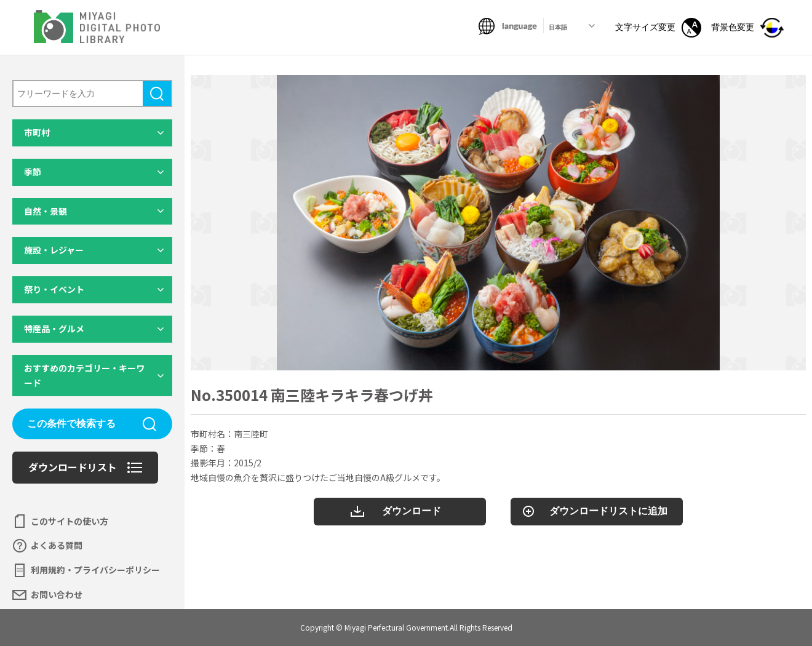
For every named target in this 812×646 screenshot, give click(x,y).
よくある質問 (57, 545)
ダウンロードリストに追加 (608, 511)
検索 (157, 94)
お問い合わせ (57, 594)
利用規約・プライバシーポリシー (95, 570)
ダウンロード (412, 511)
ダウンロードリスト (73, 467)
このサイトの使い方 (70, 521)
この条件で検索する (71, 424)
